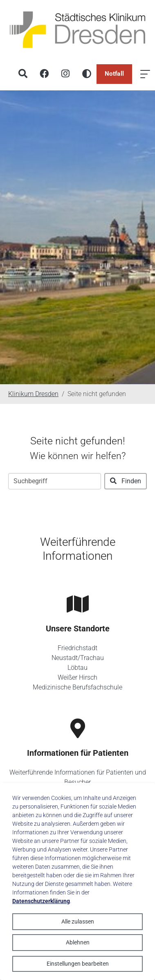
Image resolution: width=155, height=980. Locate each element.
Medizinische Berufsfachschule (77, 687)
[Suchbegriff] (55, 481)
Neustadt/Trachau (78, 658)
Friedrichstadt (77, 648)
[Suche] (23, 74)
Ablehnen (78, 942)
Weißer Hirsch (77, 677)
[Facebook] (44, 74)
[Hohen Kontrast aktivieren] (87, 74)
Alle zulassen (78, 921)
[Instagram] (65, 74)
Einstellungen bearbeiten (78, 964)
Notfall (114, 74)
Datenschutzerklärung (41, 901)
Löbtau (77, 668)
